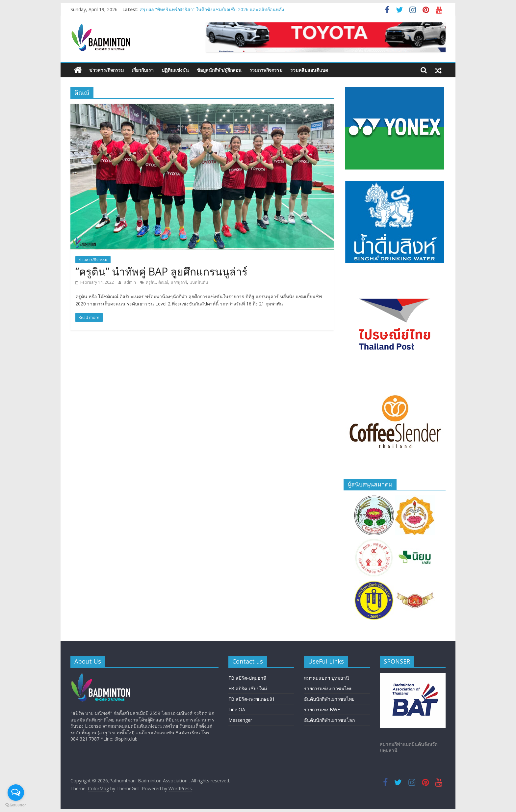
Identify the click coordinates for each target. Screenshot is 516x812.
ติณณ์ (163, 282)
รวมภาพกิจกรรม (266, 70)
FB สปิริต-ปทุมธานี (247, 678)
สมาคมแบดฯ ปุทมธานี (327, 678)
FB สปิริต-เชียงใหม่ (248, 688)
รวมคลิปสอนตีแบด (309, 70)
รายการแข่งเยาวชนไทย (328, 688)
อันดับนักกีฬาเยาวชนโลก (329, 720)
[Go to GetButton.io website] (16, 805)
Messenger (240, 720)
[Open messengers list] (16, 793)
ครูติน (151, 282)
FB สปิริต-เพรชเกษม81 (252, 699)
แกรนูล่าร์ (179, 282)
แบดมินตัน (199, 282)
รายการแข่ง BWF (322, 709)
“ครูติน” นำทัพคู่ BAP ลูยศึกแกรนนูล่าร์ (161, 271)
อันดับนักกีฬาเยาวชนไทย (329, 699)
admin (130, 282)
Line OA (237, 709)
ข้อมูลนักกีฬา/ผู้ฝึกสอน (219, 70)
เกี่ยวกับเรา (143, 70)
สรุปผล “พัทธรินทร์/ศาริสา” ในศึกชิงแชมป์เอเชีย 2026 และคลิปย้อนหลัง (212, 9)
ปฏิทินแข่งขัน (175, 70)
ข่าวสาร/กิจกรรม (106, 70)
